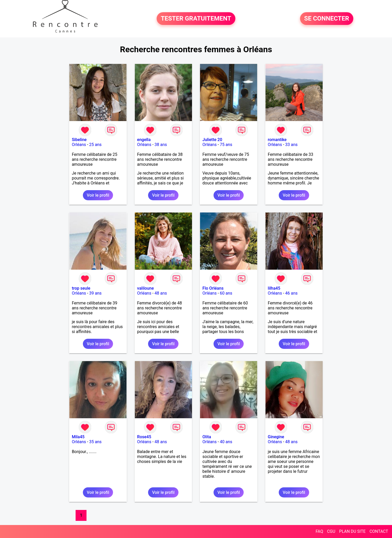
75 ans (226, 145)
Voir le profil (98, 195)
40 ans (226, 442)
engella (144, 140)
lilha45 (274, 288)
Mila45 (78, 437)
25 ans (95, 145)
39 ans (95, 293)
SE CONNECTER (327, 19)
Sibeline (79, 140)
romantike (277, 140)
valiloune (145, 288)
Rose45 (144, 437)
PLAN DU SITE (353, 531)
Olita (207, 437)
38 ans (161, 145)
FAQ (319, 531)
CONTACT (379, 531)
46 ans (291, 293)
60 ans (226, 293)
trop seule (81, 288)
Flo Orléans (213, 288)
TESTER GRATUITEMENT (196, 19)
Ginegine (276, 437)
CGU (331, 531)
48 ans (161, 293)
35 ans (95, 442)
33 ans (291, 145)
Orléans (79, 145)
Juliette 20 (212, 140)
